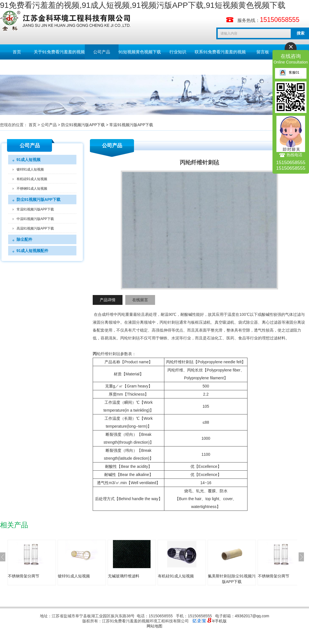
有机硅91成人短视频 (32, 179)
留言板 (263, 52)
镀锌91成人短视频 (30, 169)
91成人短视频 (29, 160)
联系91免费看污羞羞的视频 (220, 52)
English (17, 67)
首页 (17, 52)
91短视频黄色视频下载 (140, 52)
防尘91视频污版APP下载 (83, 125)
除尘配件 (24, 239)
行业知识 (178, 52)
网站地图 (154, 626)
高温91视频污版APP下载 (35, 228)
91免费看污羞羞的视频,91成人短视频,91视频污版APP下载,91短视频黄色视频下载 (143, 5)
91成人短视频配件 (33, 251)
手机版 (221, 621)
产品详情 (108, 300)
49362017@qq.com (252, 616)
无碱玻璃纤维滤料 (124, 576)
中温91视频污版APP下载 (35, 219)
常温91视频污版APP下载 (131, 125)
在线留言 (140, 300)
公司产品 (102, 52)
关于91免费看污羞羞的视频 (59, 52)
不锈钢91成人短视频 (32, 189)
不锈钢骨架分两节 (24, 576)
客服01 (289, 72)
